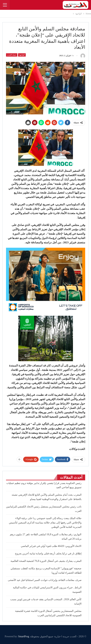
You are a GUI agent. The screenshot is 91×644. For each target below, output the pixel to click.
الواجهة (22, 55)
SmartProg (24, 636)
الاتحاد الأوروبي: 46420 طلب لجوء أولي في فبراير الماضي (51, 546)
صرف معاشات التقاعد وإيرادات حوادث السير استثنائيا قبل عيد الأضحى (45, 580)
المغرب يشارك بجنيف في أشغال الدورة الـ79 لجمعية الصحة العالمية (46, 561)
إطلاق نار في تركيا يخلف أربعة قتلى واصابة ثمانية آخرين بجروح (48, 554)
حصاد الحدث (12, 55)
